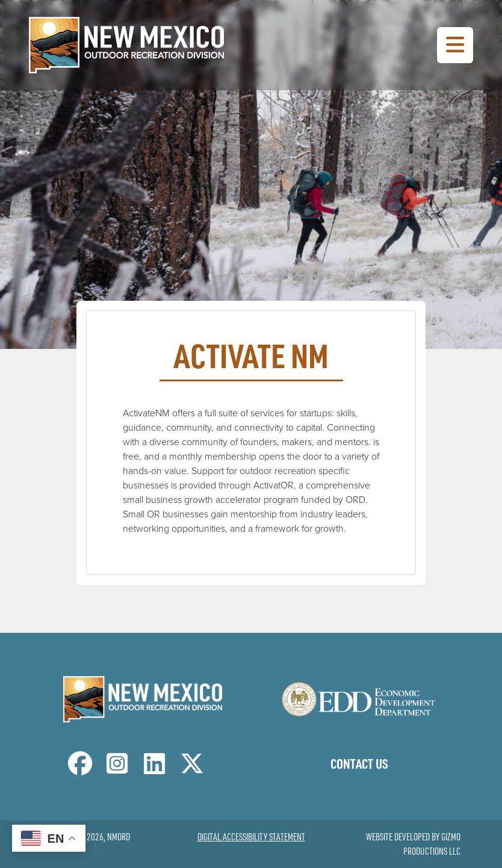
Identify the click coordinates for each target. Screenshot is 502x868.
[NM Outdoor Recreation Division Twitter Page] (192, 769)
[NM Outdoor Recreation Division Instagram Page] (117, 769)
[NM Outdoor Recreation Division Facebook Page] (80, 769)
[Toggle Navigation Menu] (455, 45)
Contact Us (359, 763)
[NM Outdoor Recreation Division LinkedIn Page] (154, 769)
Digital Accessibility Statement (251, 837)
